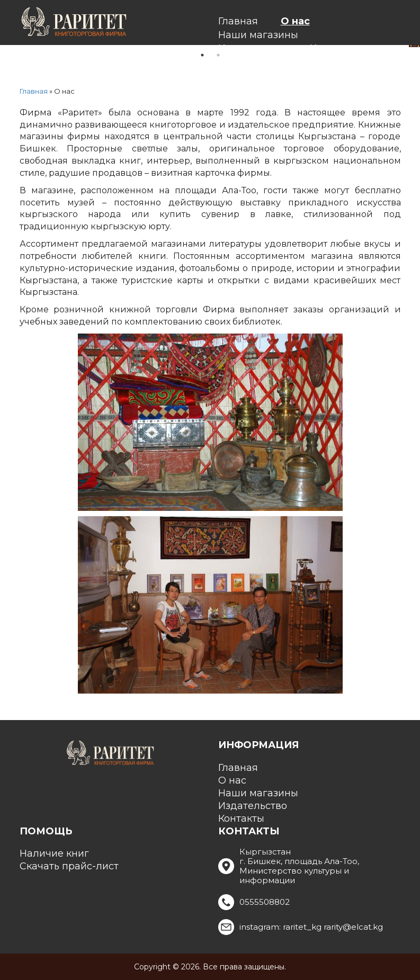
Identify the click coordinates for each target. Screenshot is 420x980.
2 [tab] (218, 55)
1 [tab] (202, 55)
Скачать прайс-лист (69, 866)
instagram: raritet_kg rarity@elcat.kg (311, 927)
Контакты (241, 819)
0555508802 (265, 902)
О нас (295, 21)
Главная (238, 21)
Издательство (253, 806)
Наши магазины (258, 35)
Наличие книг (54, 853)
